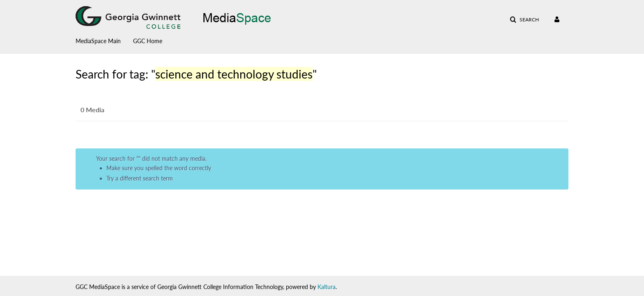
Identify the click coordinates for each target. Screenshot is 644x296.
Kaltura (327, 287)
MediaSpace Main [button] (98, 41)
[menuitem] (104, 39)
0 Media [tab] (92, 110)
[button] (524, 20)
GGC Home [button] (148, 41)
